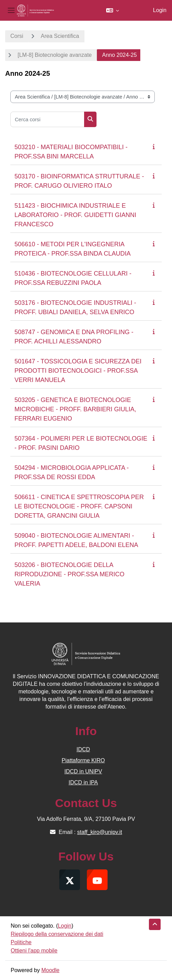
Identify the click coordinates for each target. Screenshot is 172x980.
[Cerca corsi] (47, 119)
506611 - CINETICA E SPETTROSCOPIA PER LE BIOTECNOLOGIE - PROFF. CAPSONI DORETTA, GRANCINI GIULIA (79, 506)
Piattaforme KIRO (83, 760)
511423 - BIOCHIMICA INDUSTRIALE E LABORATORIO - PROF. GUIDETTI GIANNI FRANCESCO (75, 215)
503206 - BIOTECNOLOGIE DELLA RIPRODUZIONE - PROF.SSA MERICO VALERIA (69, 574)
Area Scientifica (60, 36)
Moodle (50, 970)
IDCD (83, 749)
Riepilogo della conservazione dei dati (57, 934)
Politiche (21, 942)
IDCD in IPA (83, 782)
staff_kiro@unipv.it (100, 832)
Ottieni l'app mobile (34, 951)
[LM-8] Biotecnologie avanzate (55, 55)
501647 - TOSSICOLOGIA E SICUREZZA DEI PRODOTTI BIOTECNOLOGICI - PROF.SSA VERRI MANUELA (78, 371)
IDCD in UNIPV (83, 771)
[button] (113, 10)
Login (160, 10)
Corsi (17, 36)
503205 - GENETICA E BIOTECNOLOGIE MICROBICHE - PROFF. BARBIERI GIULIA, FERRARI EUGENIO (75, 409)
